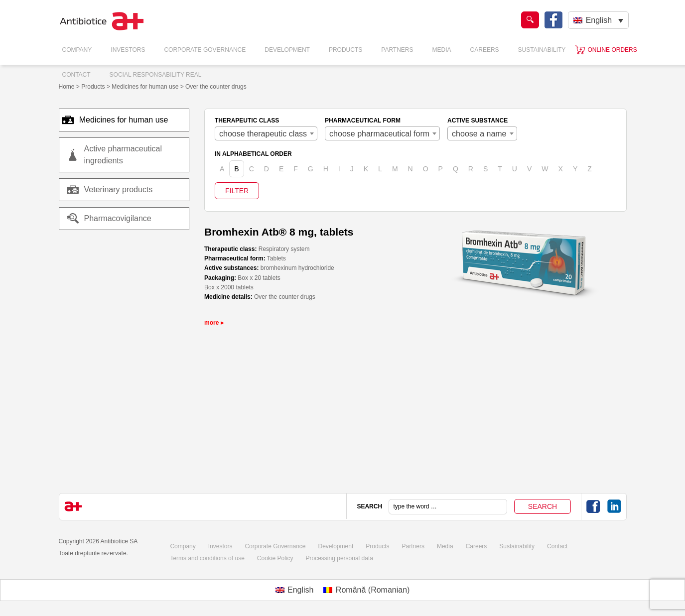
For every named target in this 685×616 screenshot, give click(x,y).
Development (287, 50)
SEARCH (369, 506)
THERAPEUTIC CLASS (247, 121)
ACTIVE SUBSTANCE (478, 121)
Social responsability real (156, 75)
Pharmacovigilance (109, 219)
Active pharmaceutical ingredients (123, 155)
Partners (397, 50)
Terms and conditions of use (207, 558)
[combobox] (266, 133)
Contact (76, 75)
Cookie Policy (275, 558)
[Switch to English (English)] (295, 590)
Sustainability (542, 50)
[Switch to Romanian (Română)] (366, 590)
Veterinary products (119, 189)
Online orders (612, 50)
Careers (485, 50)
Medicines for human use (120, 120)
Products (345, 50)
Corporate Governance (205, 50)
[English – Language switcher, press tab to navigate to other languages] (598, 20)
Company (77, 50)
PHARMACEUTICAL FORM (363, 121)
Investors (128, 50)
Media (442, 50)
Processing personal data (340, 558)
